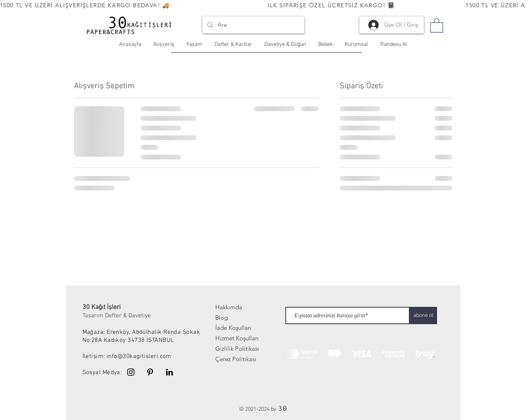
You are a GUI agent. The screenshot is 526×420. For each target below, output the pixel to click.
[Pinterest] (150, 372)
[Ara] (253, 25)
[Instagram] (131, 372)
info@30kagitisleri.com (139, 356)
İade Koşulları (233, 328)
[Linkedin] (169, 372)
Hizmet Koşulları (237, 338)
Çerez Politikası (236, 359)
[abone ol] (423, 316)
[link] (437, 25)
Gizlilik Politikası (237, 349)
